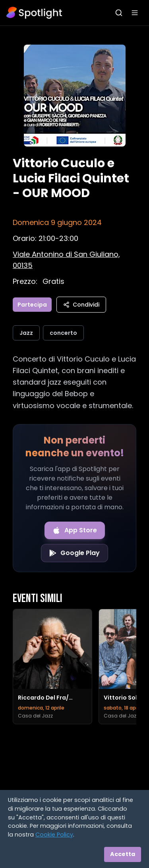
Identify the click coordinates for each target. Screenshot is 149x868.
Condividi (81, 305)
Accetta (123, 854)
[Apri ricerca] (119, 13)
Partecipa (32, 305)
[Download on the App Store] (75, 530)
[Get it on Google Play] (74, 553)
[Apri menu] (135, 13)
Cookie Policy (54, 835)
